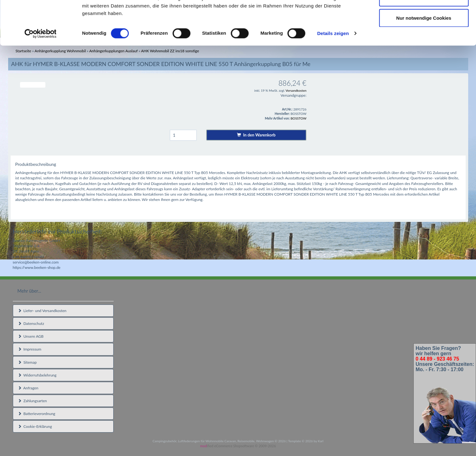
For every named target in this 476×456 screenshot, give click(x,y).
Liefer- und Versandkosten (42, 311)
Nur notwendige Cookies (424, 57)
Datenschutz (31, 323)
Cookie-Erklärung (35, 426)
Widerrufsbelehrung (37, 375)
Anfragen (28, 388)
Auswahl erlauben (424, 37)
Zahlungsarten (32, 401)
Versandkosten (296, 90)
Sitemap (27, 362)
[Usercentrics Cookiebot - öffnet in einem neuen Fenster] (41, 73)
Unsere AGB (31, 336)
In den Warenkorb (256, 135)
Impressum (30, 349)
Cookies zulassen (424, 16)
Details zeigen (333, 73)
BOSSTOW (298, 118)
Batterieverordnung (37, 414)
